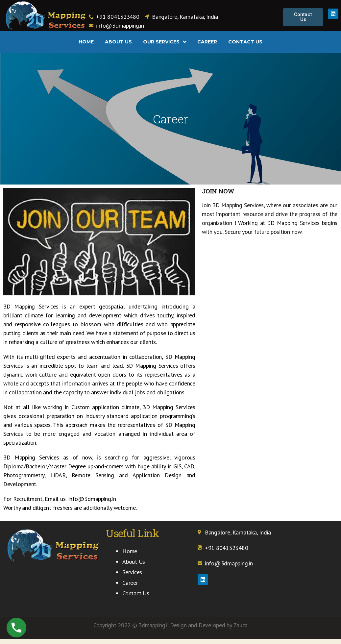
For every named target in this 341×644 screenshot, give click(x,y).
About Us (134, 562)
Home (130, 551)
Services (132, 572)
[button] (303, 17)
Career (130, 583)
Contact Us (136, 593)
